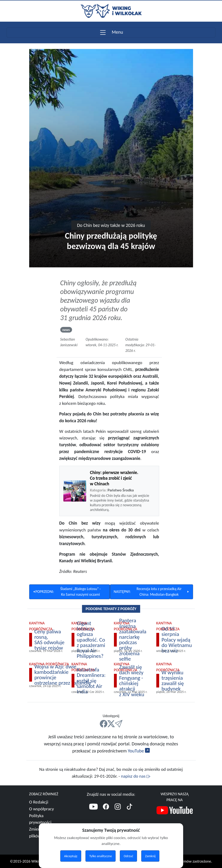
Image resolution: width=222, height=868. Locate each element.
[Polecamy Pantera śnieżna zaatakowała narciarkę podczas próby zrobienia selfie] (132, 640)
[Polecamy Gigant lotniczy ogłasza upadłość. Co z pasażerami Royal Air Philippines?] (90, 640)
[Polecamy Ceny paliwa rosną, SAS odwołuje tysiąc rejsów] (48, 640)
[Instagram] (118, 807)
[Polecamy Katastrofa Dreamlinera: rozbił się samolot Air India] (90, 681)
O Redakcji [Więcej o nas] (39, 802)
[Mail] (119, 724)
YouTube (139, 751)
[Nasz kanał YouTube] (175, 811)
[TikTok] (129, 807)
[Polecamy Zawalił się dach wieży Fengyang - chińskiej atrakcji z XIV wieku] (132, 681)
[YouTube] (93, 807)
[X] (111, 724)
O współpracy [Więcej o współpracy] (42, 809)
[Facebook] (106, 807)
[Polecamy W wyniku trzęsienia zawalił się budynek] (175, 681)
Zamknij (150, 856)
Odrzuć (129, 856)
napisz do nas (136, 776)
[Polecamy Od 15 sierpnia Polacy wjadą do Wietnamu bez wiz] (175, 640)
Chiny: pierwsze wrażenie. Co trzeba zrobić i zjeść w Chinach (114, 478)
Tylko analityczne (101, 856)
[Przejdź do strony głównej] (111, 10)
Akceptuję (71, 856)
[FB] (104, 724)
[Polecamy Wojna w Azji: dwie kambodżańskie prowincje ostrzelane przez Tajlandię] (60, 675)
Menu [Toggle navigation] (111, 32)
